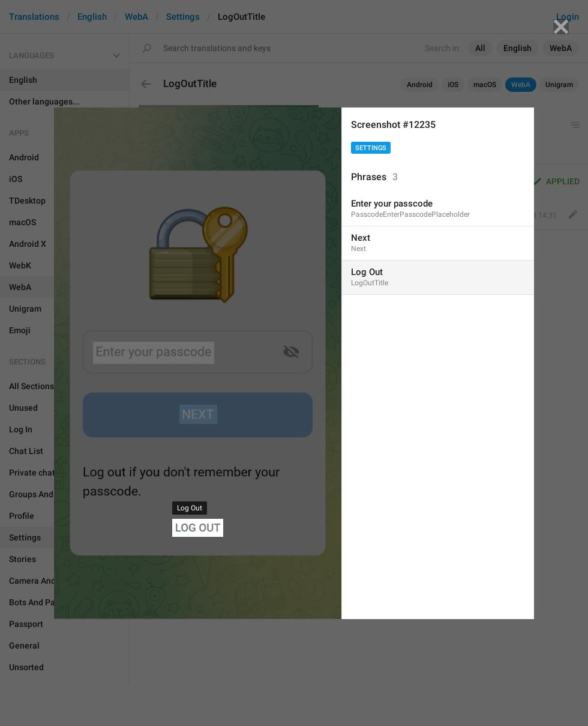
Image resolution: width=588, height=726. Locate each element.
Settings (371, 148)
